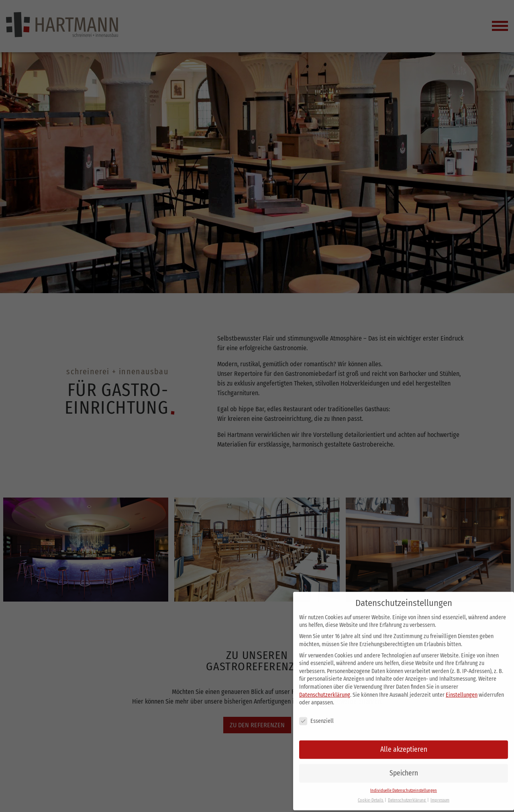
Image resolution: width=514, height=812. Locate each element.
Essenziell (316, 714)
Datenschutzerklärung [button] (407, 793)
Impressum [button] (440, 793)
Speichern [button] (404, 766)
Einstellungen (462, 688)
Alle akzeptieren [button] (404, 742)
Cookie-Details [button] (371, 793)
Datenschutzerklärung (325, 688)
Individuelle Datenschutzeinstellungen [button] (404, 783)
